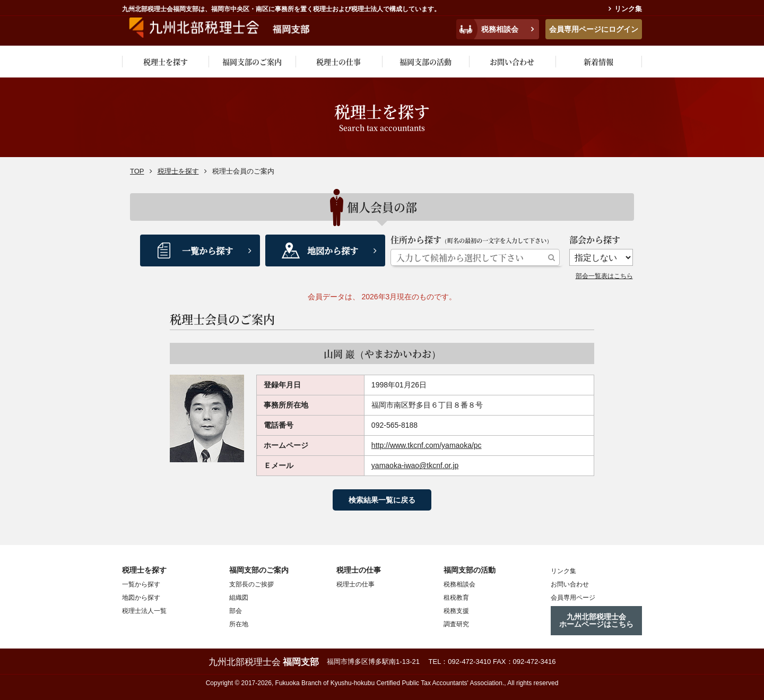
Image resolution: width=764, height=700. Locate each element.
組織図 (239, 598)
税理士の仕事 (338, 62)
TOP (137, 171)
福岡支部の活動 (426, 62)
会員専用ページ (573, 597)
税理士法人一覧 (144, 611)
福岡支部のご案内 (252, 62)
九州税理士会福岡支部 (227, 28)
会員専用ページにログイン (594, 29)
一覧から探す (207, 250)
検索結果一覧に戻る (382, 500)
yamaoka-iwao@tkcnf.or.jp (415, 465)
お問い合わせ (512, 62)
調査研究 (456, 624)
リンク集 (628, 9)
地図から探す (333, 250)
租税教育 (456, 598)
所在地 (239, 624)
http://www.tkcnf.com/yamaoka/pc (427, 445)
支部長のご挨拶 (251, 584)
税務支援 (456, 611)
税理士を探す (166, 62)
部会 (236, 611)
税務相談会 (500, 29)
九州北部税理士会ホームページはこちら (596, 620)
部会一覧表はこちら (604, 276)
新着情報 (598, 62)
